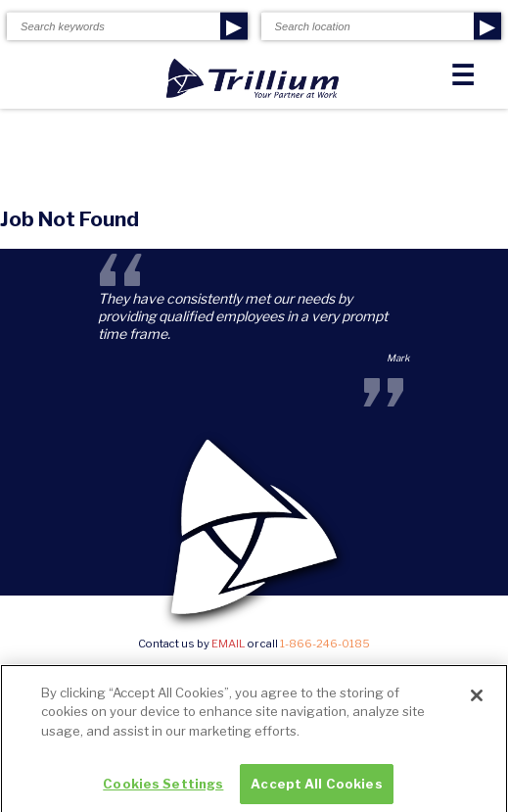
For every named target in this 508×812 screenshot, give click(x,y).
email (229, 644)
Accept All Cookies (316, 788)
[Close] (477, 699)
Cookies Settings (163, 788)
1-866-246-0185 (325, 644)
